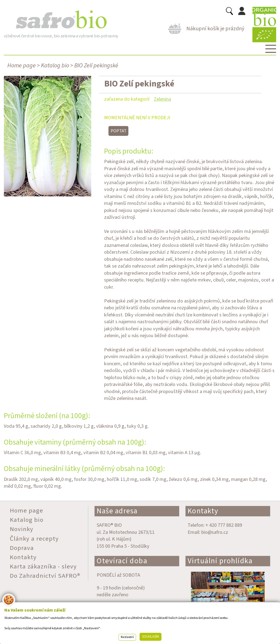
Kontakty (203, 511)
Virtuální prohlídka (220, 561)
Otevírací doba (122, 561)
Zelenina (162, 99)
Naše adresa (117, 511)
